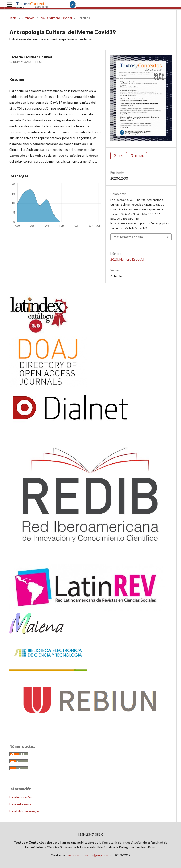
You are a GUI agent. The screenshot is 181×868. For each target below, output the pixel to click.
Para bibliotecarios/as (24, 811)
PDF (120, 156)
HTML (139, 156)
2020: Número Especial (56, 18)
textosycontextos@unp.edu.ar (89, 855)
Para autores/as (20, 804)
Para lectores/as (21, 797)
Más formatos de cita (128, 237)
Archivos (28, 18)
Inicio (13, 18)
